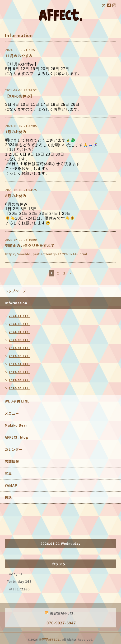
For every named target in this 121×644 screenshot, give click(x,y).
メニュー (12, 413)
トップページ (15, 291)
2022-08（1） (19, 372)
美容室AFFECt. (50, 640)
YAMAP (11, 485)
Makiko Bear (16, 425)
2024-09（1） (19, 324)
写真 (8, 473)
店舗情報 (12, 461)
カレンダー (14, 449)
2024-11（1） (19, 316)
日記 (8, 497)
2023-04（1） (19, 348)
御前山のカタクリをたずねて (30, 246)
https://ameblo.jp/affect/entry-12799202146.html (46, 254)
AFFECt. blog (16, 437)
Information (16, 303)
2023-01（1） (19, 364)
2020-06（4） (19, 388)
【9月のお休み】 (20, 96)
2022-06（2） (19, 380)
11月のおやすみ (19, 56)
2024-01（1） (19, 332)
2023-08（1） (19, 340)
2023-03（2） (19, 356)
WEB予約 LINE (17, 401)
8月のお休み (16, 196)
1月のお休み (16, 132)
